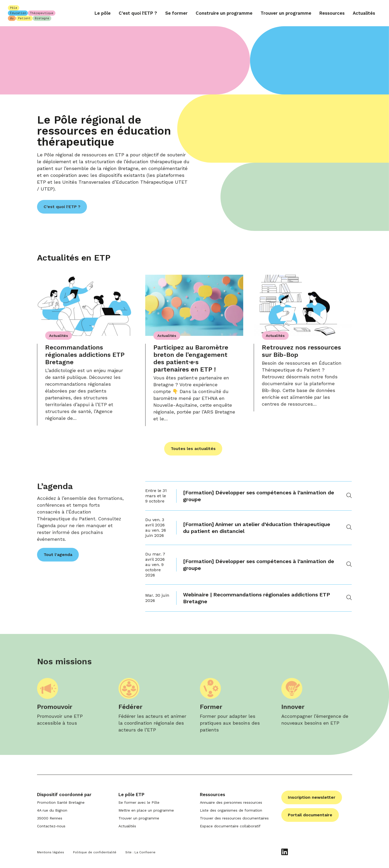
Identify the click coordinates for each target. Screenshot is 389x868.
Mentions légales (51, 852)
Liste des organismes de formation (231, 810)
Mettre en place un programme (146, 810)
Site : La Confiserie (140, 852)
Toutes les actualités (193, 450)
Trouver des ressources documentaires (234, 818)
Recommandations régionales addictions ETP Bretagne (85, 356)
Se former (176, 13)
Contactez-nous (51, 826)
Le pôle (103, 13)
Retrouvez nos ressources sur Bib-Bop (301, 353)
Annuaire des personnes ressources (231, 802)
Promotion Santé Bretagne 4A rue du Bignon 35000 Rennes (61, 810)
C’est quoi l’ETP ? (138, 13)
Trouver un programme (286, 13)
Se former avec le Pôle (139, 802)
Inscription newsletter (312, 797)
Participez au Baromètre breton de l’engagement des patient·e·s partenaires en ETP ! (191, 360)
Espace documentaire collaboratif (230, 826)
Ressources (332, 13)
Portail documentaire (310, 815)
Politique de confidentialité (95, 852)
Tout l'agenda (58, 556)
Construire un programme (224, 13)
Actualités (364, 13)
